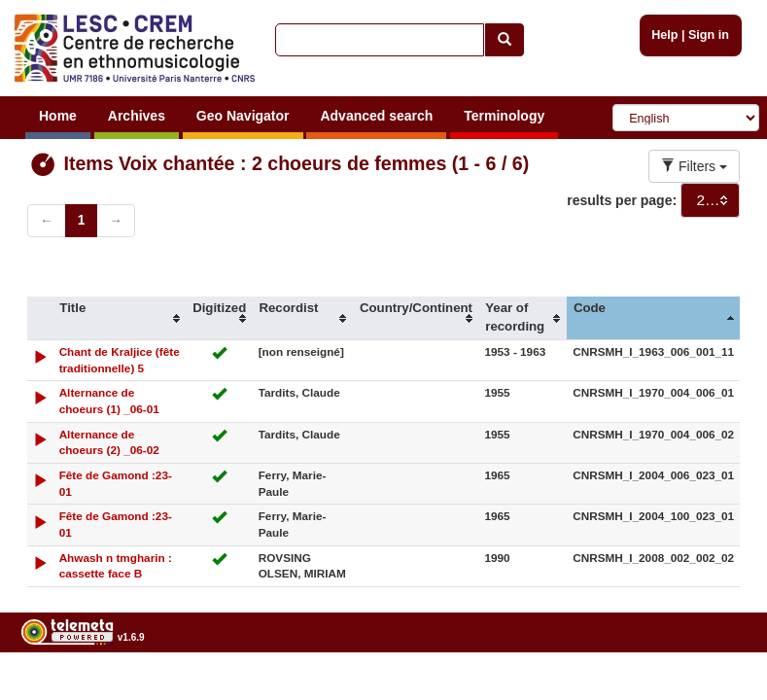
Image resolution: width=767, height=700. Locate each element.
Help (664, 35)
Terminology (504, 116)
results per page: (622, 200)
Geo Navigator (243, 116)
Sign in (709, 35)
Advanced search (376, 116)
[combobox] (710, 200)
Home (58, 116)
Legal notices (719, 687)
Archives (137, 116)
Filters (694, 166)
